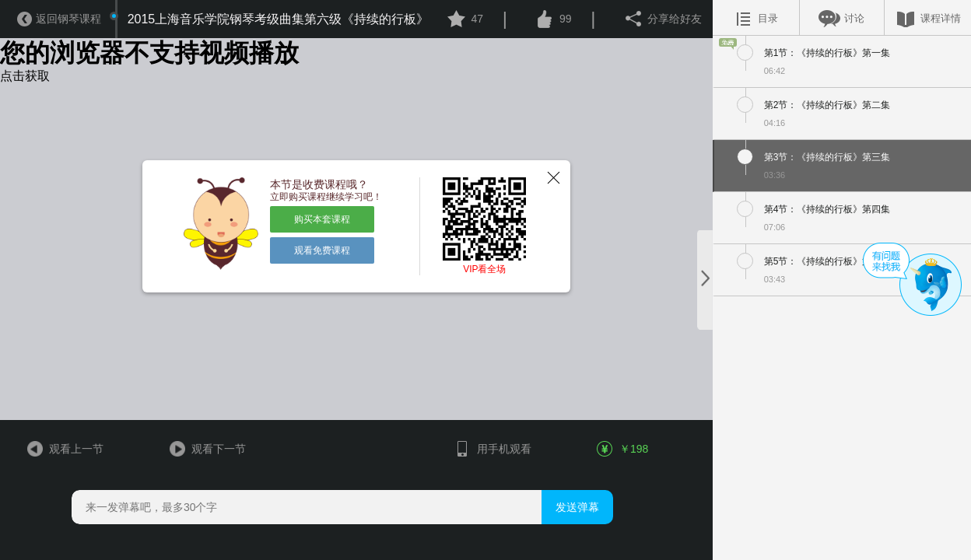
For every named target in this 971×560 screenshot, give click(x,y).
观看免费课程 (322, 250)
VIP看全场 (484, 269)
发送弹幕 (577, 507)
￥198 (623, 449)
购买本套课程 (322, 219)
